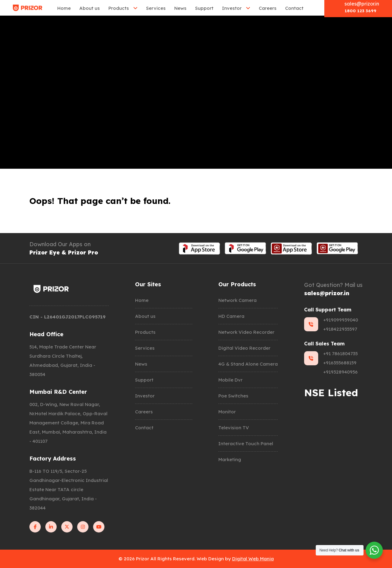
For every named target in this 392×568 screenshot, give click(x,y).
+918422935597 (340, 329)
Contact (294, 8)
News (180, 8)
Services (156, 8)
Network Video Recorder (246, 332)
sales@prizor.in (362, 4)
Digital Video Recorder (244, 348)
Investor (232, 8)
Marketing (230, 459)
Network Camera (237, 300)
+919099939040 (341, 320)
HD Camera (231, 316)
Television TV (234, 428)
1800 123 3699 (360, 11)
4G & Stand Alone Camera (248, 364)
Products (119, 8)
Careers (268, 8)
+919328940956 (340, 372)
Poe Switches (233, 396)
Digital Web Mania (253, 559)
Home (64, 8)
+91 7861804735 (340, 354)
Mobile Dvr (230, 380)
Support (204, 8)
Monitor (227, 412)
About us (90, 8)
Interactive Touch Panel (246, 444)
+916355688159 (340, 363)
